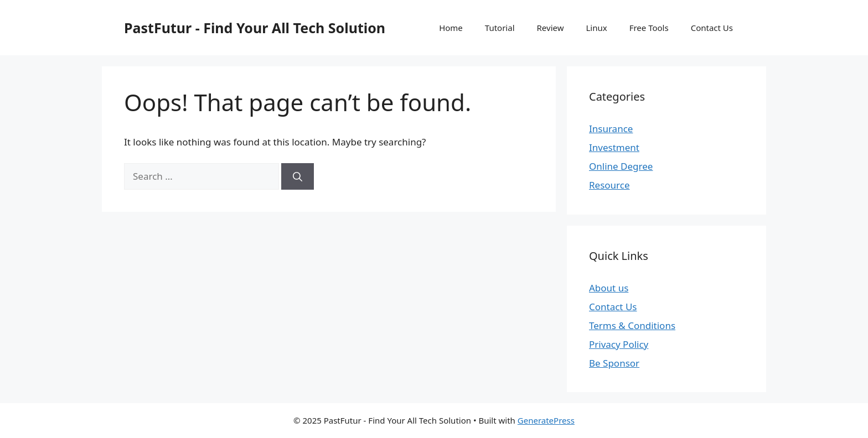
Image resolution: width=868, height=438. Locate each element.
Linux (596, 28)
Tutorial (500, 28)
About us (609, 288)
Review (551, 28)
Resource (609, 185)
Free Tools (649, 28)
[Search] (298, 176)
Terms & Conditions (632, 325)
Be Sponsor (614, 363)
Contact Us (712, 28)
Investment (614, 147)
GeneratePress (546, 420)
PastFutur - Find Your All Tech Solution (255, 28)
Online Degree (621, 166)
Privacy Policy (619, 344)
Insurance (611, 129)
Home (451, 28)
